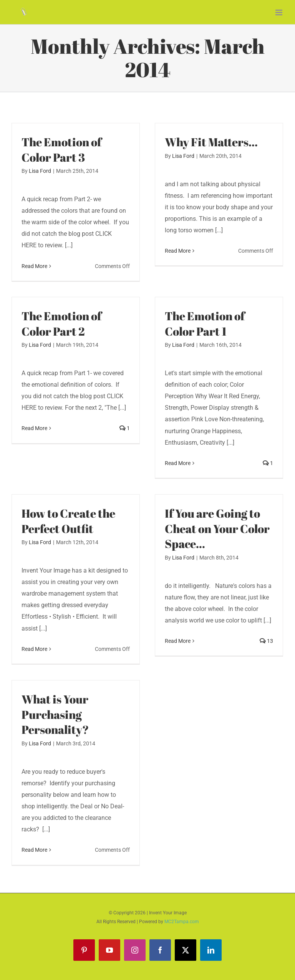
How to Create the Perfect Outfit (68, 521)
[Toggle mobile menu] (279, 12)
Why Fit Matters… (211, 142)
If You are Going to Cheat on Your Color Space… (217, 529)
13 (266, 649)
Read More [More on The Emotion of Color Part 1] (178, 463)
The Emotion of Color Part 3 (61, 150)
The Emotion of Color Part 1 (205, 324)
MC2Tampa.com (182, 922)
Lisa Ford (40, 171)
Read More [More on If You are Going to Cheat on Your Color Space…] (178, 649)
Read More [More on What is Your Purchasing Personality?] (34, 850)
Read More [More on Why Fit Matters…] (178, 266)
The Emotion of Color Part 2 (61, 324)
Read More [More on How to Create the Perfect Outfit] (34, 649)
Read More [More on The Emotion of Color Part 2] (34, 463)
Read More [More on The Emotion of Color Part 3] (34, 266)
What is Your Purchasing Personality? (55, 714)
